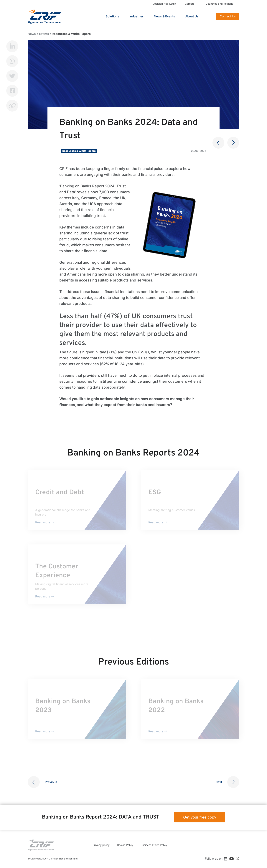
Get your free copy (200, 817)
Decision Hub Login (164, 4)
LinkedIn (12, 46)
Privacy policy (101, 845)
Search (209, 16)
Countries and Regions (219, 4)
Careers (190, 4)
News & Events (164, 16)
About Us (192, 16)
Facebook (12, 91)
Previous (51, 782)
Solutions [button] (112, 16)
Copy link (12, 106)
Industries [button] (137, 16)
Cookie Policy (125, 845)
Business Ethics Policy (154, 845)
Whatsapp (12, 61)
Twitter (12, 76)
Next (219, 782)
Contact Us (228, 16)
